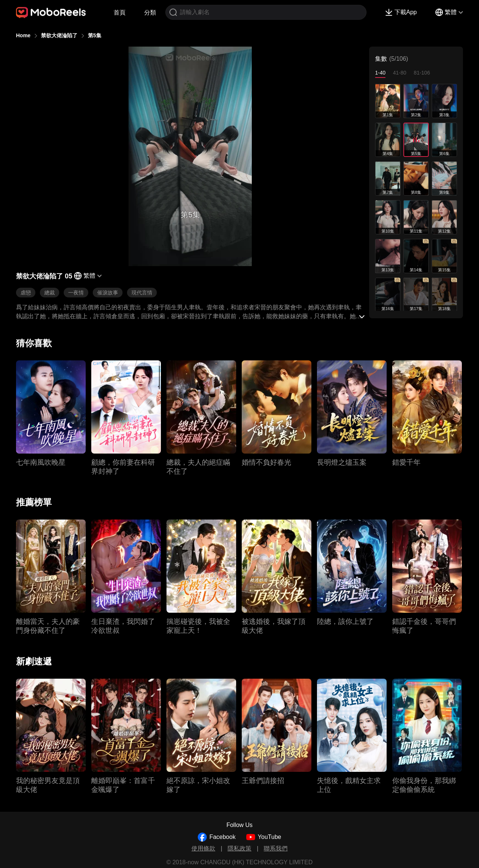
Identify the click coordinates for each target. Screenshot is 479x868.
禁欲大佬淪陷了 (59, 35)
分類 (150, 12)
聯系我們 (276, 848)
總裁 (50, 293)
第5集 (95, 35)
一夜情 (76, 293)
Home (23, 35)
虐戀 (26, 293)
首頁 (120, 12)
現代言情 (142, 293)
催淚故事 (108, 293)
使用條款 (203, 848)
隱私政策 (239, 848)
